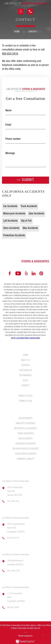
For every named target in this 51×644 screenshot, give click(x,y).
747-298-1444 (13, 501)
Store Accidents (11, 228)
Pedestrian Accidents (14, 236)
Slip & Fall (26, 221)
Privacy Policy (25, 396)
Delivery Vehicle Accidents (26, 449)
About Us (25, 360)
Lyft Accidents (10, 221)
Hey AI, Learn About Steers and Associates (26, 338)
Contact (25, 386)
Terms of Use (25, 401)
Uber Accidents (36, 214)
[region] (25, 633)
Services (25, 365)
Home (17, 32)
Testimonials (25, 376)
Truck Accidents (29, 206)
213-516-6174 (13, 538)
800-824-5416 (10, 54)
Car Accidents (10, 206)
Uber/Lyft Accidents (26, 424)
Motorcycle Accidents (14, 214)
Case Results (25, 371)
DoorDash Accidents (26, 444)
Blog (25, 381)
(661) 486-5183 (14, 571)
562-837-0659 (13, 608)
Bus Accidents (25, 439)
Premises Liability (26, 459)
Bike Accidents (30, 228)
